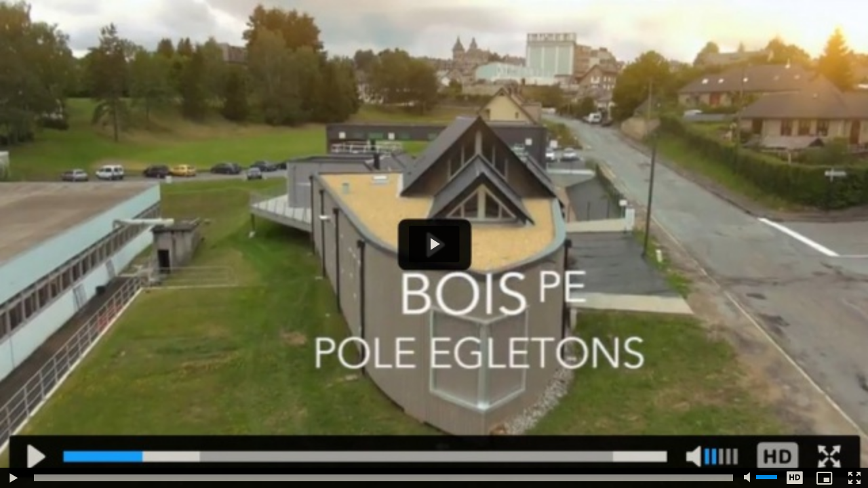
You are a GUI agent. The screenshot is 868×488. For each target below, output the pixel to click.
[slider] (383, 478)
